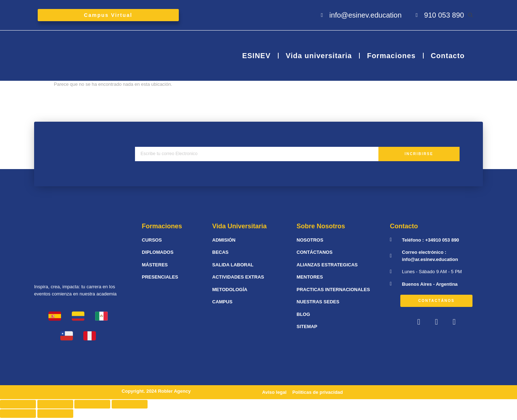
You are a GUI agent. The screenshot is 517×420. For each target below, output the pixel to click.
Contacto (448, 58)
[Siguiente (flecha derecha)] (55, 416)
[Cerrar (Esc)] (18, 406)
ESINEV (256, 58)
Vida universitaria (319, 58)
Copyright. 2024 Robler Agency (156, 393)
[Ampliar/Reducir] (130, 406)
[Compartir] (55, 406)
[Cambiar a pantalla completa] (92, 406)
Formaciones (391, 58)
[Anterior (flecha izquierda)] (18, 416)
